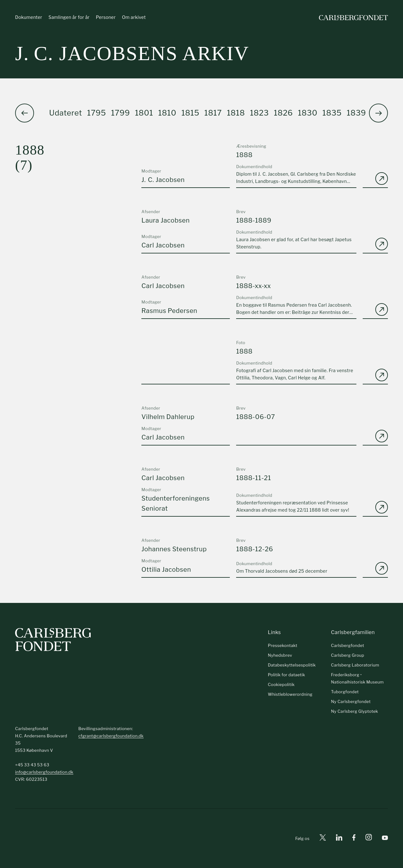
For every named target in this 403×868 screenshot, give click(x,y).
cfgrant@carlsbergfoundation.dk (111, 736)
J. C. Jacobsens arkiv (132, 53)
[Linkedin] (339, 839)
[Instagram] (369, 838)
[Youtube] (385, 839)
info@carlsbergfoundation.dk (44, 772)
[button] (378, 113)
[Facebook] (354, 839)
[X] (323, 839)
